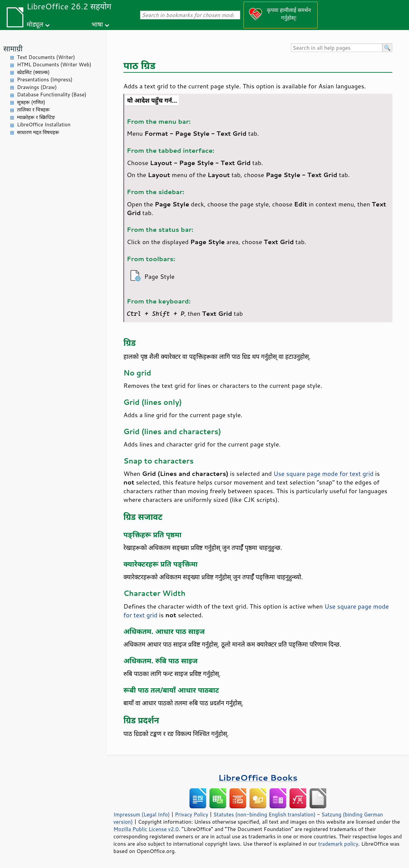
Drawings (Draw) (37, 87)
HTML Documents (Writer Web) (54, 65)
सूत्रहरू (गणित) (31, 102)
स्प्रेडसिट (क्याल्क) (33, 72)
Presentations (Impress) (45, 80)
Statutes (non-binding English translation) (264, 814)
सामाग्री (13, 49)
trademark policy (338, 844)
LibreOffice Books (258, 777)
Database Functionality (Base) (52, 95)
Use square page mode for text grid (324, 474)
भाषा (97, 24)
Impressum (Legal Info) (142, 814)
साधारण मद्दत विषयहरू (38, 132)
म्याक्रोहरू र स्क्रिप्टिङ (36, 117)
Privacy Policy (191, 814)
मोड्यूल (35, 24)
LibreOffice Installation (44, 125)
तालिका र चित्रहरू (33, 110)
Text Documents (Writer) (46, 57)
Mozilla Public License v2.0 (146, 829)
